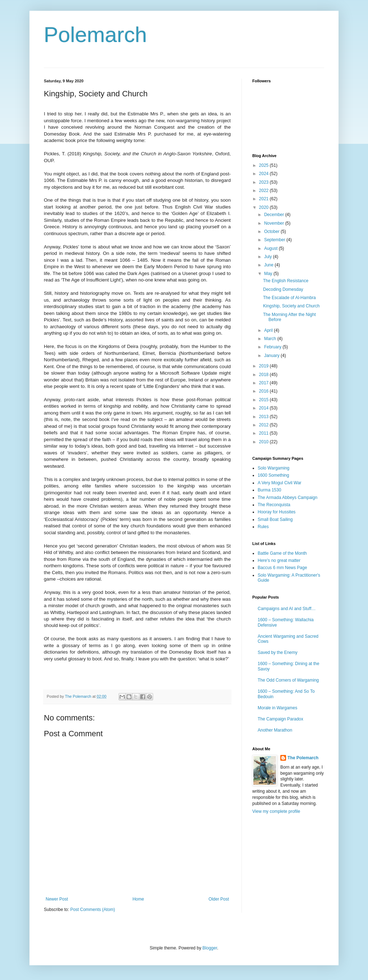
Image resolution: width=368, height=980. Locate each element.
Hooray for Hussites (277, 512)
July (269, 257)
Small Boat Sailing (275, 519)
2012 (264, 425)
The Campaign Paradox (280, 719)
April (269, 330)
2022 (264, 191)
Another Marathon (275, 730)
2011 (264, 433)
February (273, 347)
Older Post (219, 899)
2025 (264, 165)
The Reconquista (274, 505)
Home (138, 899)
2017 (264, 383)
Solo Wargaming (273, 468)
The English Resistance (286, 281)
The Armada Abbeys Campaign (287, 498)
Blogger (210, 948)
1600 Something (273, 475)
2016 (264, 391)
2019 (264, 366)
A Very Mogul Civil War (280, 483)
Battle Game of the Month (282, 553)
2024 (264, 174)
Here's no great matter (279, 560)
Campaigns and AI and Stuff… (287, 609)
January (272, 356)
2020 (264, 207)
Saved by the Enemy (278, 652)
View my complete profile (276, 811)
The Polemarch (303, 758)
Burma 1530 (269, 490)
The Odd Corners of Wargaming (288, 680)
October (272, 232)
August (272, 248)
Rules (263, 527)
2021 (264, 199)
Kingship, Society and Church (291, 306)
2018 (264, 375)
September (275, 240)
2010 (264, 442)
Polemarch (95, 35)
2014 (264, 408)
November (275, 223)
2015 (264, 400)
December (275, 215)
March (271, 339)
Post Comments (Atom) (93, 910)
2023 (264, 182)
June (269, 265)
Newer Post (57, 899)
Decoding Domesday (283, 289)
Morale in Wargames (277, 708)
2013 (264, 417)
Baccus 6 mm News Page (282, 568)
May (269, 274)
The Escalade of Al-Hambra (289, 298)
